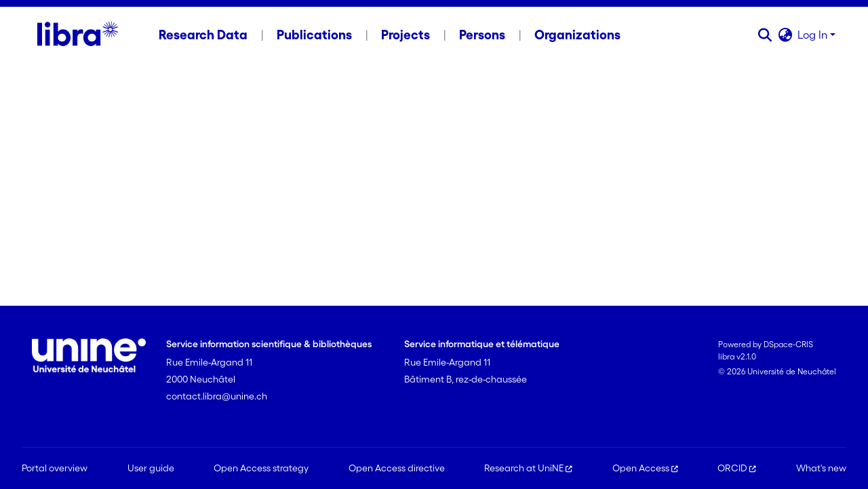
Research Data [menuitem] (203, 35)
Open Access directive (397, 468)
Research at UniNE (528, 468)
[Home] (78, 35)
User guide (151, 468)
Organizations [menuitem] (577, 35)
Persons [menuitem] (482, 35)
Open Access (645, 468)
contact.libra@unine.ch (217, 396)
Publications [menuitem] (314, 35)
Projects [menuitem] (406, 35)
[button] (765, 35)
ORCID (737, 468)
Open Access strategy (261, 468)
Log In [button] (814, 35)
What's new (821, 468)
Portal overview (55, 468)
